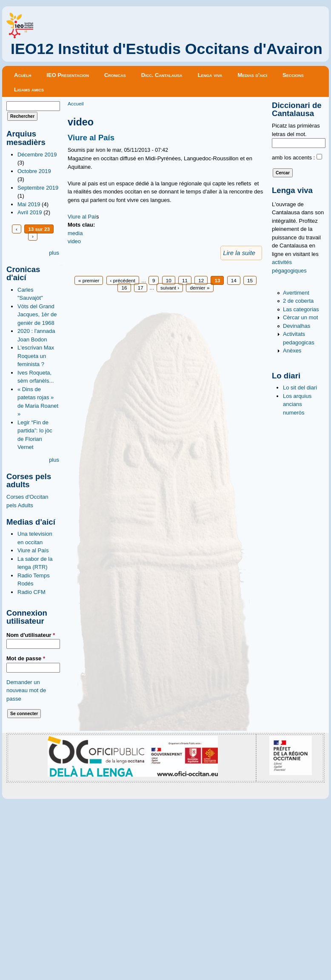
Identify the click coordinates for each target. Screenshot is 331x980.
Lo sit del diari (300, 388)
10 (169, 280)
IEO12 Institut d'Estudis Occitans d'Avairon (167, 49)
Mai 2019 (29, 204)
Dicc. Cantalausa (162, 75)
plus (54, 253)
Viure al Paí (82, 217)
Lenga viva (210, 75)
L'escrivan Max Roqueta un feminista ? (36, 356)
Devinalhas (297, 326)
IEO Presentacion (68, 75)
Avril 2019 (30, 212)
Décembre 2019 (37, 155)
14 (234, 280)
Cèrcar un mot (300, 317)
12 (201, 280)
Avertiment (296, 293)
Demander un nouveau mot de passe (26, 690)
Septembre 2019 (38, 188)
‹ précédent (123, 280)
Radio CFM (31, 592)
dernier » (200, 288)
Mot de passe (26, 658)
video (74, 241)
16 (124, 288)
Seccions (293, 75)
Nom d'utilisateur (31, 635)
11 (185, 280)
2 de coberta (298, 301)
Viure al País (33, 550)
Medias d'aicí (253, 75)
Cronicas (115, 75)
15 (250, 280)
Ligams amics (29, 89)
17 (141, 288)
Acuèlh (23, 75)
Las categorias (301, 309)
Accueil (76, 104)
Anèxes (292, 351)
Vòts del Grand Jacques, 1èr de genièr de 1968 (37, 315)
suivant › (170, 288)
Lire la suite (239, 253)
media (75, 233)
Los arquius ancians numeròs (297, 404)
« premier (89, 280)
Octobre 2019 (34, 171)
